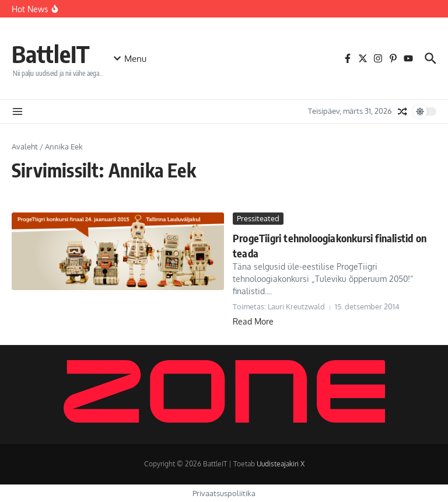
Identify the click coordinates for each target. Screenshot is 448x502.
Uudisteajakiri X (281, 464)
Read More (253, 321)
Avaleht (25, 147)
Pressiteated (258, 218)
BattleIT (51, 54)
